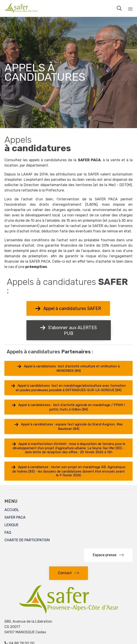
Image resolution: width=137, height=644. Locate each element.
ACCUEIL (12, 510)
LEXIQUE (11, 525)
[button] (68, 308)
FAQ (8, 532)
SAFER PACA (15, 517)
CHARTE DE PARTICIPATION (27, 540)
